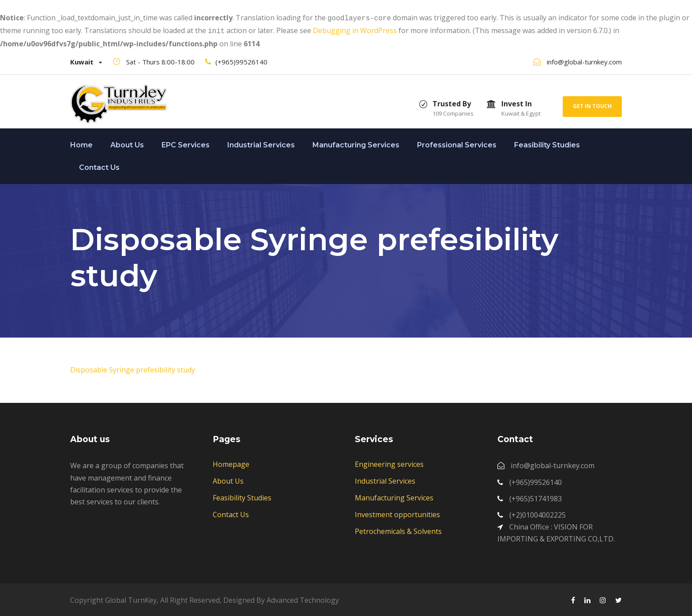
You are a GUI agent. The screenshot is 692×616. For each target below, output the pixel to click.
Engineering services (389, 462)
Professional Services (457, 143)
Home (81, 143)
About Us (127, 143)
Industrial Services (261, 143)
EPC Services (186, 143)
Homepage (231, 462)
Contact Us (99, 166)
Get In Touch (592, 104)
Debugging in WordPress (355, 30)
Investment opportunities (397, 513)
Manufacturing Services (356, 143)
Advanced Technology (303, 598)
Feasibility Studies (547, 143)
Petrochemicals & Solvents (398, 530)
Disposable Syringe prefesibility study (133, 368)
